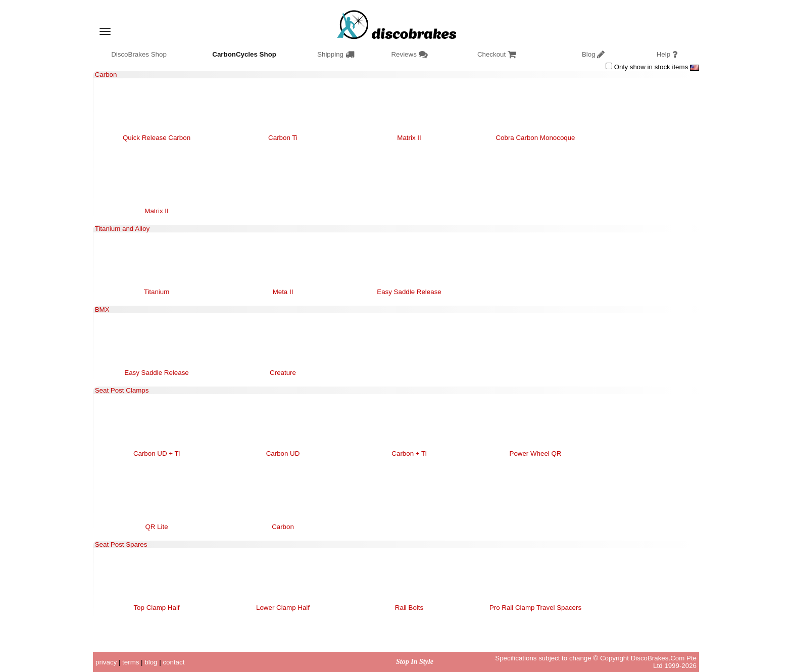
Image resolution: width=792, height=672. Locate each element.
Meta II (283, 292)
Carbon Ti (283, 138)
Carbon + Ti (409, 453)
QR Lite (156, 527)
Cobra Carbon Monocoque (535, 138)
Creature (283, 373)
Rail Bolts (409, 608)
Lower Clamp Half (283, 608)
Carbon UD (283, 453)
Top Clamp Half (156, 608)
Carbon (283, 527)
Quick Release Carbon (157, 138)
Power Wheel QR (536, 453)
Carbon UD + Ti (157, 453)
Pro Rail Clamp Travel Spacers (535, 608)
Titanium (157, 292)
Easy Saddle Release (409, 292)
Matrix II (409, 138)
